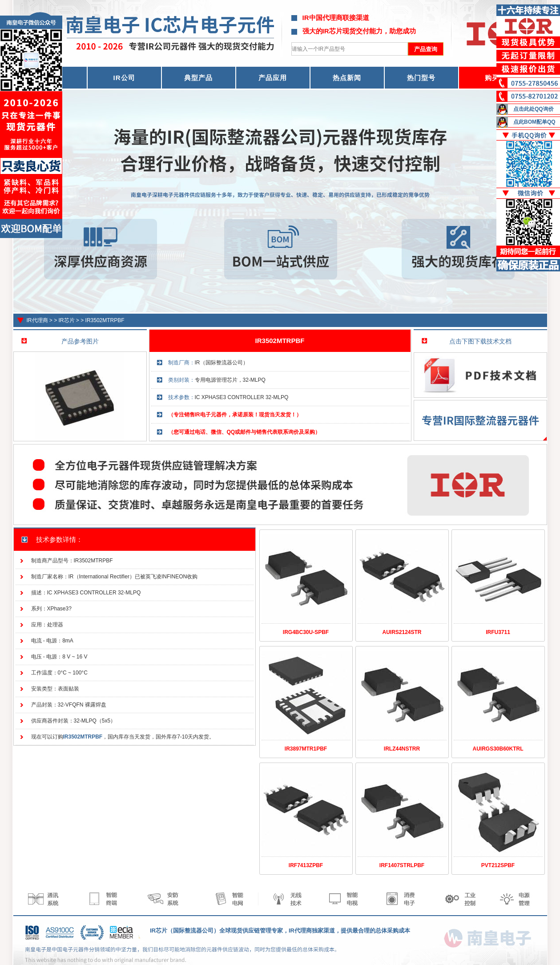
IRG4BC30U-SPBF (306, 632)
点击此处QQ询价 (534, 109)
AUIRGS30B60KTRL (498, 749)
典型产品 (198, 78)
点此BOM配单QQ (534, 122)
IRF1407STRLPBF (402, 865)
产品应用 (273, 78)
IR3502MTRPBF (105, 320)
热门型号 (421, 78)
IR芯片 (67, 320)
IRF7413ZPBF (306, 865)
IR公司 (124, 78)
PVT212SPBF (498, 865)
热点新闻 (347, 78)
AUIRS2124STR (402, 632)
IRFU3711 (498, 632)
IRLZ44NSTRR (402, 749)
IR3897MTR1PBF (306, 749)
